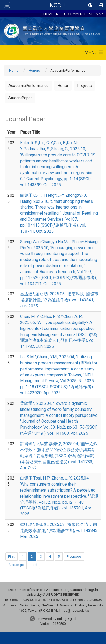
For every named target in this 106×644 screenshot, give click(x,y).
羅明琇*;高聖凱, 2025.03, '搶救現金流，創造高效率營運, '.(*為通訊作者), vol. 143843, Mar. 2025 (59, 531)
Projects (85, 86)
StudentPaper (20, 98)
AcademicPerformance (29, 86)
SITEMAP (96, 14)
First (11, 557)
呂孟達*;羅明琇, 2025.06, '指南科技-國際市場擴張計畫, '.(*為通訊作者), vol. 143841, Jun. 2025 (59, 300)
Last (34, 565)
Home (14, 70)
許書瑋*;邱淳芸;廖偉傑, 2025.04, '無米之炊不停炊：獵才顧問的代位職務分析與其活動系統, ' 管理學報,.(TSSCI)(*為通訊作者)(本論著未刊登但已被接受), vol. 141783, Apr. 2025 (59, 456)
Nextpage (16, 565)
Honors (34, 70)
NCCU (57, 5)
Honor (63, 86)
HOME (48, 14)
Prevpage (74, 557)
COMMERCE (77, 14)
